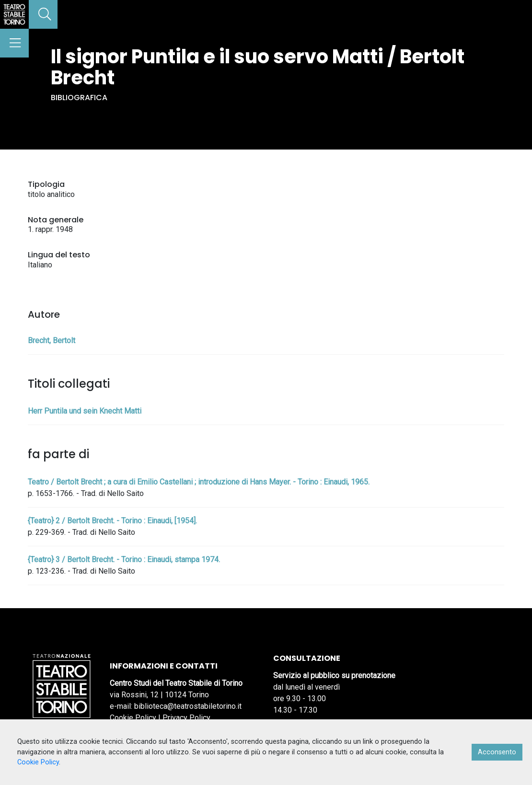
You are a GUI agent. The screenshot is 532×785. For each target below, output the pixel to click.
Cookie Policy (133, 718)
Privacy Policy (186, 718)
